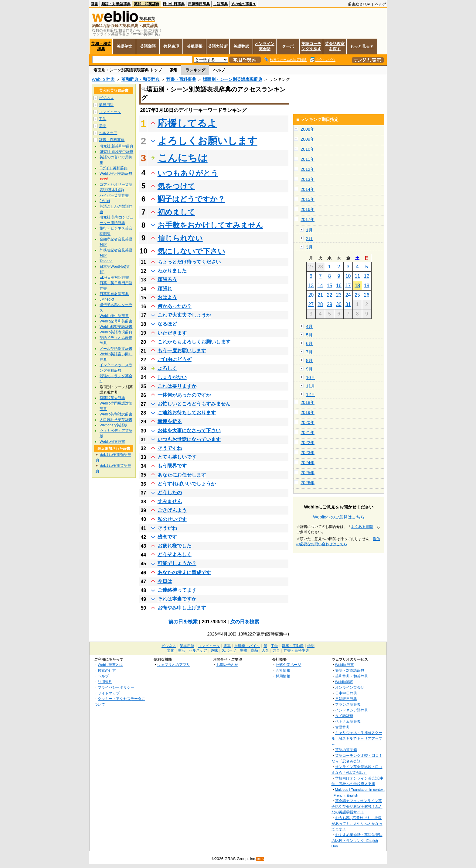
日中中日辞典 (174, 4)
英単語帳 (195, 46)
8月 (309, 360)
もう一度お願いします (182, 351)
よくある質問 (362, 527)
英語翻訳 (241, 46)
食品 (254, 650)
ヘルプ (381, 4)
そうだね (167, 528)
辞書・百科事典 (181, 79)
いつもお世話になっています (189, 439)
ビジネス (106, 98)
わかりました (172, 271)
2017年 (308, 219)
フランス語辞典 (348, 704)
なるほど (167, 324)
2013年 (308, 179)
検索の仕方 (107, 670)
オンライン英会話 (265, 46)
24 (348, 295)
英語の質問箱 (346, 750)
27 (311, 304)
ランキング (195, 70)
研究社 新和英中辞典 (116, 152)
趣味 (214, 650)
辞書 (94, 4)
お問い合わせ (227, 665)
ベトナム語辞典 (348, 721)
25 (357, 295)
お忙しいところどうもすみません (194, 404)
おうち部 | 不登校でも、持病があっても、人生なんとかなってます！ (357, 823)
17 (348, 286)
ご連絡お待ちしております (187, 413)
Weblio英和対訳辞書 (116, 414)
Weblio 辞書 (103, 79)
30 (339, 304)
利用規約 (105, 682)
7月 (309, 352)
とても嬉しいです (177, 457)
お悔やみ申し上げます (182, 608)
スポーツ (229, 650)
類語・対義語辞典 (116, 4)
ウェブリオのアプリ (174, 665)
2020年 (308, 422)
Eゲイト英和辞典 (114, 168)
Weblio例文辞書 (112, 442)
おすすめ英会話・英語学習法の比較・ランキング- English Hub (357, 840)
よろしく (167, 368)
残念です (167, 537)
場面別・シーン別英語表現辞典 (233, 79)
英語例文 (124, 46)
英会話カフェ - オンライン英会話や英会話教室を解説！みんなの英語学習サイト (357, 806)
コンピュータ (110, 112)
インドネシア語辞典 (352, 710)
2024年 (308, 463)
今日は (165, 581)
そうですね (170, 448)
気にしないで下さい (191, 251)
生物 (243, 650)
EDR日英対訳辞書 (114, 277)
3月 (309, 247)
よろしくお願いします (207, 141)
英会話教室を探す (335, 46)
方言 (276, 650)
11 (357, 276)
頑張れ (165, 289)
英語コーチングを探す (311, 46)
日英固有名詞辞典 (114, 294)
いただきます (172, 333)
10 (348, 276)
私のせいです (172, 519)
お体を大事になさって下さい (189, 431)
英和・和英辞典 (147, 4)
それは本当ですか (177, 599)
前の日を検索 (183, 622)
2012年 (308, 169)
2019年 (308, 412)
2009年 (308, 139)
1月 (309, 230)
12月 (311, 394)
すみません (170, 501)
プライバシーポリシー (116, 687)
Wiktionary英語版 (114, 425)
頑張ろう (167, 279)
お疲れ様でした (175, 546)
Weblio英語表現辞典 (116, 332)
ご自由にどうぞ (175, 359)
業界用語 (106, 105)
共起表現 (171, 46)
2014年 (308, 189)
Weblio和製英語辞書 (116, 327)
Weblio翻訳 (344, 682)
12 (367, 276)
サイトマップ (109, 693)
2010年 (308, 149)
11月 (311, 386)
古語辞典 (220, 4)
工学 (103, 119)
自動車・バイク (247, 646)
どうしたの (170, 493)
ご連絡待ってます (177, 590)
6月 (309, 343)
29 (330, 304)
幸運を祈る (170, 421)
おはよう (167, 297)
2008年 (308, 129)
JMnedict (107, 299)
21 (320, 295)
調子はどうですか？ (191, 199)
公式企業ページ (288, 665)
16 (339, 286)
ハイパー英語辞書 (114, 195)
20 (311, 295)
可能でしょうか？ (177, 563)
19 (367, 286)
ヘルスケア (108, 133)
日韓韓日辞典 (199, 4)
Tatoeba (106, 261)
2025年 (308, 473)
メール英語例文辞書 (116, 349)
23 (339, 295)
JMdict (105, 201)
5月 (309, 335)
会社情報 (283, 670)
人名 (265, 650)
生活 (182, 650)
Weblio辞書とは (110, 665)
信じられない (180, 238)
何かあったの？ (175, 306)
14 (320, 286)
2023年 (308, 453)
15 (330, 286)
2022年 (308, 443)
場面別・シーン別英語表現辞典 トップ (128, 70)
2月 (309, 239)
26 (367, 295)
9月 (309, 369)
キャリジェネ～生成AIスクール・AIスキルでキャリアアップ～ (357, 738)
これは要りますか (177, 386)
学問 (103, 126)
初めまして (176, 212)
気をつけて (176, 186)
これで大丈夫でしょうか (184, 315)
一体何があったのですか (184, 395)
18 (357, 286)
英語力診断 (218, 46)
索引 (174, 70)
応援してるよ (187, 123)
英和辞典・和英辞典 (141, 79)
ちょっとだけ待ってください (189, 262)
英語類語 (148, 46)
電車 (227, 646)
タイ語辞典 (344, 716)
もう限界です (172, 466)
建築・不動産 (293, 646)
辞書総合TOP (359, 4)
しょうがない (172, 377)
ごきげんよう (172, 510)
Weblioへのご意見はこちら (339, 517)
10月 (311, 377)
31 (348, 304)
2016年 (308, 209)
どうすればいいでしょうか (187, 484)
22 (330, 295)
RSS (260, 859)
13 (311, 286)
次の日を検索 (245, 622)
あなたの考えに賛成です (184, 572)
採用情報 (283, 676)
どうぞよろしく (175, 555)
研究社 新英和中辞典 (116, 146)
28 (320, 304)
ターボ (288, 46)
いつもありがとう (188, 173)
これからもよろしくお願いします (194, 342)
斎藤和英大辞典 (112, 398)
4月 (309, 326)
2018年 (308, 402)
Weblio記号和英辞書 (116, 321)
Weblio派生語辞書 (114, 316)
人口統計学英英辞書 (116, 420)
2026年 (308, 483)
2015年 (308, 199)
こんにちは (183, 158)
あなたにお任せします (182, 475)
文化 (171, 650)
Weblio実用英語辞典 (116, 174)
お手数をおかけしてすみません (210, 225)
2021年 (308, 432)
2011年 (308, 159)
